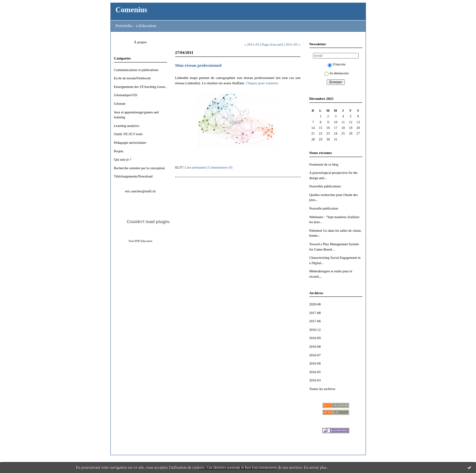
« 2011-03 (252, 44)
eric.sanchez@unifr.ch (140, 191)
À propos (140, 42)
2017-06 (315, 321)
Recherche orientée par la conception (139, 168)
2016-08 (315, 347)
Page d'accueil (272, 44)
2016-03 (315, 380)
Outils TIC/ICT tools (128, 134)
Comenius (132, 10)
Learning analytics (127, 126)
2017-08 (315, 313)
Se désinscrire (337, 73)
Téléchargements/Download (133, 176)
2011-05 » (293, 44)
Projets (119, 151)
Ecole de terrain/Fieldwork (132, 78)
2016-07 (315, 355)
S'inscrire (337, 64)
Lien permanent (196, 167)
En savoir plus (315, 467)
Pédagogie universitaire (130, 143)
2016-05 (315, 372)
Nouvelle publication (324, 208)
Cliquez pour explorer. (262, 83)
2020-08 (315, 304)
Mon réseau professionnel (198, 65)
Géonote (120, 104)
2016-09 (315, 338)
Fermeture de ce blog (324, 164)
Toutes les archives (322, 389)
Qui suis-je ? (123, 159)
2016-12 (315, 330)
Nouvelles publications (325, 186)
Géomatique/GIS (126, 95)
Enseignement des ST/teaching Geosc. (140, 87)
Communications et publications (136, 70)
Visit (140, 241)
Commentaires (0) (220, 167)
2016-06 (315, 363)
